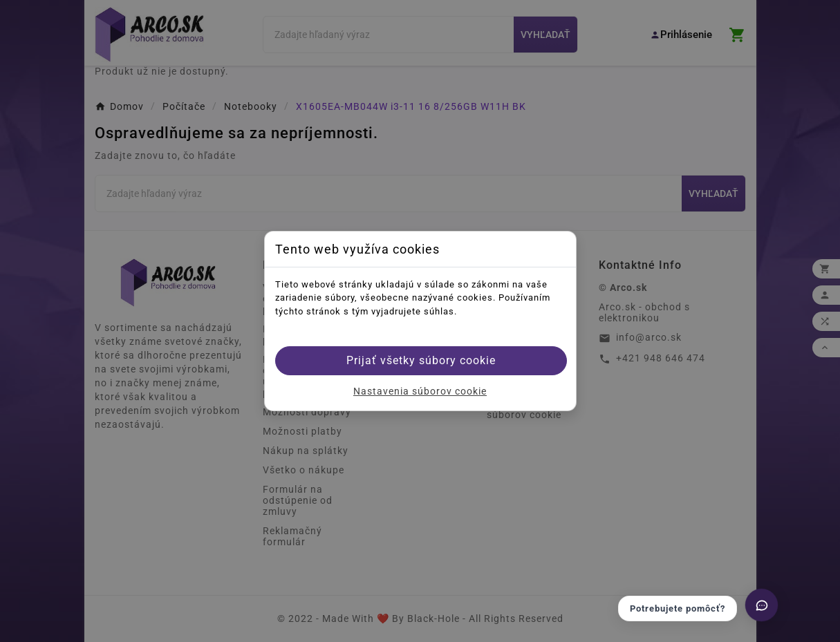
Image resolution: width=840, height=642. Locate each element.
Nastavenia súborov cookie (420, 391)
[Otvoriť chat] (762, 605)
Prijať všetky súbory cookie (421, 360)
